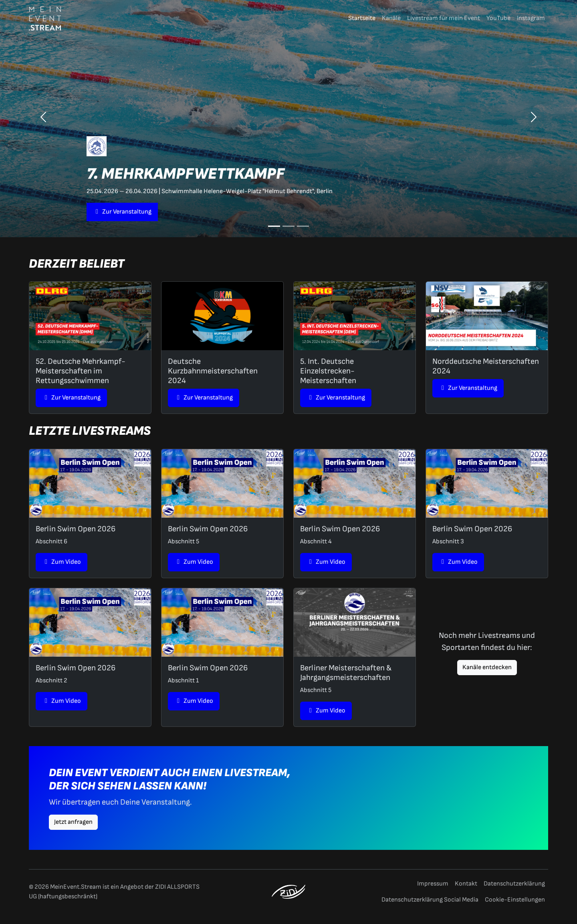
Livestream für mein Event (444, 18)
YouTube (498, 18)
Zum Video (62, 562)
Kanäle (391, 18)
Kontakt (466, 884)
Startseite (362, 18)
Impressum (433, 884)
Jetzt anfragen (73, 822)
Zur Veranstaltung (122, 212)
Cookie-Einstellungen (515, 900)
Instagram (531, 18)
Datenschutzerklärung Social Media (430, 900)
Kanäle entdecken (487, 667)
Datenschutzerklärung (514, 884)
